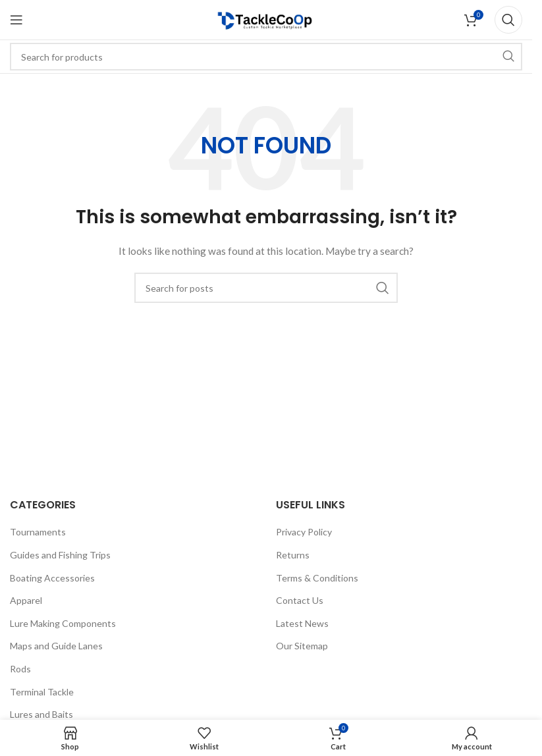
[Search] (508, 20)
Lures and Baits (41, 714)
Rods (20, 669)
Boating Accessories (52, 578)
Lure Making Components (63, 623)
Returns (293, 555)
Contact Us (300, 600)
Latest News (302, 623)
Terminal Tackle (42, 692)
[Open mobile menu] (16, 20)
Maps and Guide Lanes (56, 646)
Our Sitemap (302, 646)
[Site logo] (266, 19)
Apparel (26, 600)
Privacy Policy (304, 532)
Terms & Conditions (317, 578)
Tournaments (38, 532)
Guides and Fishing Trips (60, 555)
